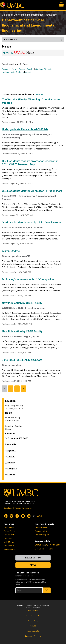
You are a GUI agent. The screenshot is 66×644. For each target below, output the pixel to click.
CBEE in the (19, 53)
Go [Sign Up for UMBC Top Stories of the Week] (47, 590)
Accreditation (33, 611)
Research (6, 69)
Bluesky (11, 463)
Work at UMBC (10, 549)
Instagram (12, 469)
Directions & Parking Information (18, 508)
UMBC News (9, 542)
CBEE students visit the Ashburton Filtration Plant (32, 191)
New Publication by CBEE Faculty (22, 303)
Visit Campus (9, 546)
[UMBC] (12, 5)
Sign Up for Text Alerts (44, 549)
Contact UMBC (41, 531)
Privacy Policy (33, 621)
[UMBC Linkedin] (29, 516)
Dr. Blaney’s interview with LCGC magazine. (28, 279)
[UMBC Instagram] (17, 516)
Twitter (11, 457)
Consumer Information (33, 636)
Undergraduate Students (13, 72)
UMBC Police (40, 545)
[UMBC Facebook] (6, 516)
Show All (39, 94)
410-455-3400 (21, 438)
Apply (33, 565)
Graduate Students (44, 69)
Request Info (33, 558)
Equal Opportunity (33, 616)
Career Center (10, 531)
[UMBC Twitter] (11, 516)
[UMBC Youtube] (23, 516)
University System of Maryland (37, 606)
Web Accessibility (33, 631)
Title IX (33, 626)
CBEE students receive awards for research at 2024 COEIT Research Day (30, 163)
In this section (33, 39)
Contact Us (10, 444)
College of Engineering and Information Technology (29, 15)
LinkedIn (11, 475)
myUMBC (12, 451)
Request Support (42, 535)
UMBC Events (9, 535)
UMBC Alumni (9, 528)
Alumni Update (11, 251)
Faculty (30, 69)
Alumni (28, 72)
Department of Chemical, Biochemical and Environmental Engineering (29, 25)
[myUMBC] (37, 516)
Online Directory (41, 528)
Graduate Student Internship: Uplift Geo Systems (32, 222)
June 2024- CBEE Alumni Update (22, 360)
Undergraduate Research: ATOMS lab (25, 129)
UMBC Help (8, 538)
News (14, 69)
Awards (22, 69)
